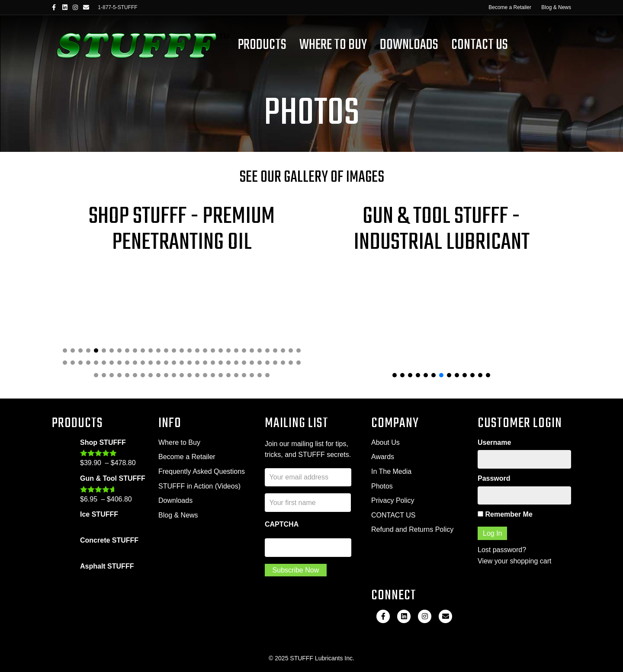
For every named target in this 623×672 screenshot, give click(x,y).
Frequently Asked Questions (202, 471)
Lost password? (502, 550)
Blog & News (556, 7)
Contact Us (480, 45)
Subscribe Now (296, 570)
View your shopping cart (514, 561)
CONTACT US (393, 515)
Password (494, 478)
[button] (65, 350)
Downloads (409, 45)
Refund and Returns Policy (412, 529)
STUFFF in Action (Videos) (199, 486)
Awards (383, 457)
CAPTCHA (282, 524)
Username (494, 442)
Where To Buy (333, 45)
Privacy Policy (393, 500)
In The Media (391, 471)
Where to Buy (179, 442)
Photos (382, 486)
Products (262, 45)
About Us (385, 442)
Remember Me (505, 514)
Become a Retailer (510, 7)
